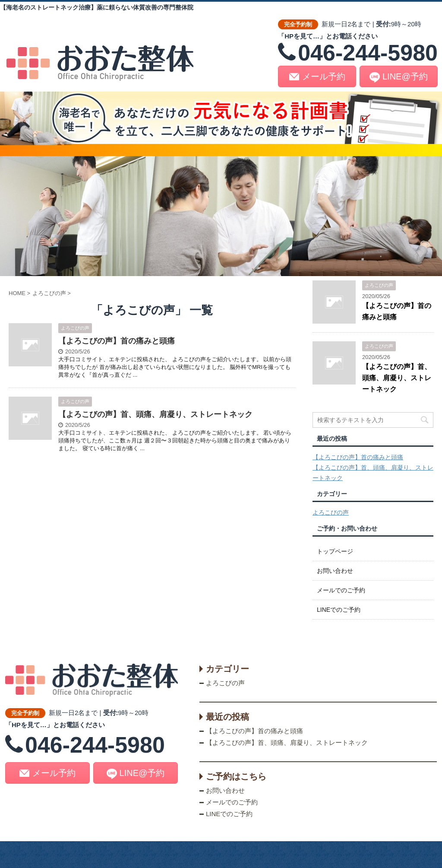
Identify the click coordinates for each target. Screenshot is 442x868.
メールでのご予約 (341, 590)
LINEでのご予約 (339, 610)
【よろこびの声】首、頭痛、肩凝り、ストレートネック (155, 414)
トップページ (335, 551)
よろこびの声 (331, 512)
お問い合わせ (335, 571)
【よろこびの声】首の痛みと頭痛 (117, 341)
